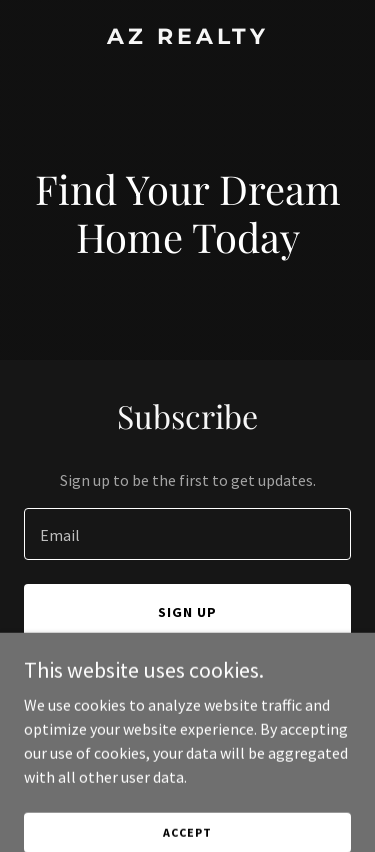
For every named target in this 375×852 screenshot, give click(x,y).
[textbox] (187, 534)
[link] (187, 38)
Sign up (187, 612)
